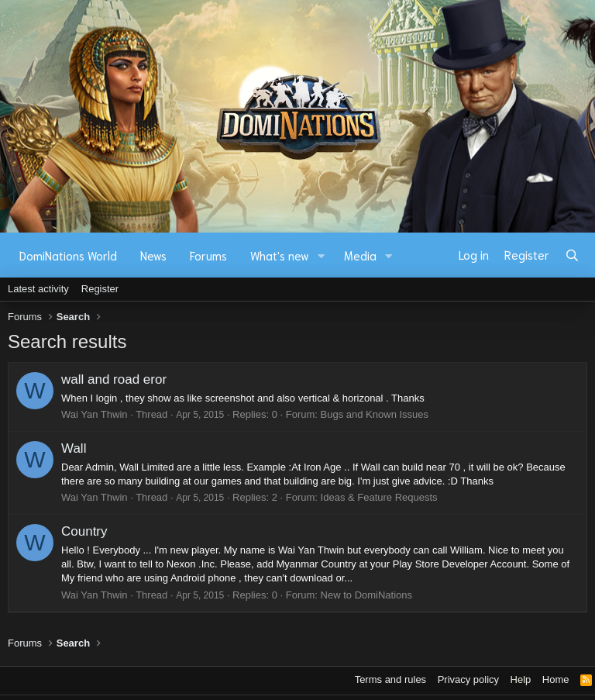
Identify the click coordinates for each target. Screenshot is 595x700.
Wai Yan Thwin (95, 414)
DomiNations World (68, 255)
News (153, 255)
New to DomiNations (367, 595)
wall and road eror (114, 379)
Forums (208, 255)
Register (100, 289)
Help (521, 679)
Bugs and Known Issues (375, 414)
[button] (322, 255)
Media (360, 255)
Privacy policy (468, 679)
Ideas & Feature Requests (379, 497)
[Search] (572, 255)
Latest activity (38, 289)
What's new (280, 255)
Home (556, 679)
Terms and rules (390, 679)
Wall (74, 448)
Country (84, 531)
